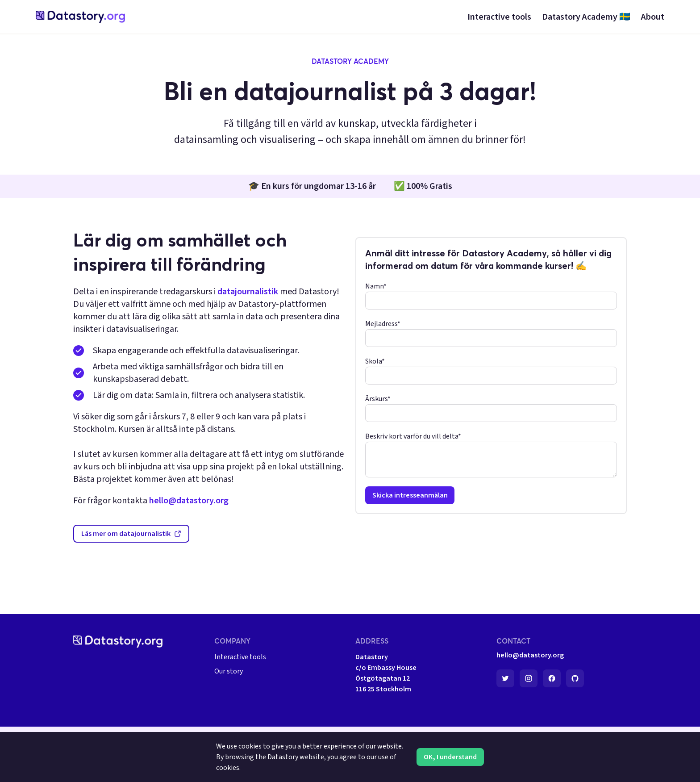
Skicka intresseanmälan (410, 495)
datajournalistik (248, 292)
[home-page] (80, 17)
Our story (229, 671)
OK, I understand (450, 757)
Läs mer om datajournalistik (131, 534)
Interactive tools (240, 657)
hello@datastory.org (189, 501)
